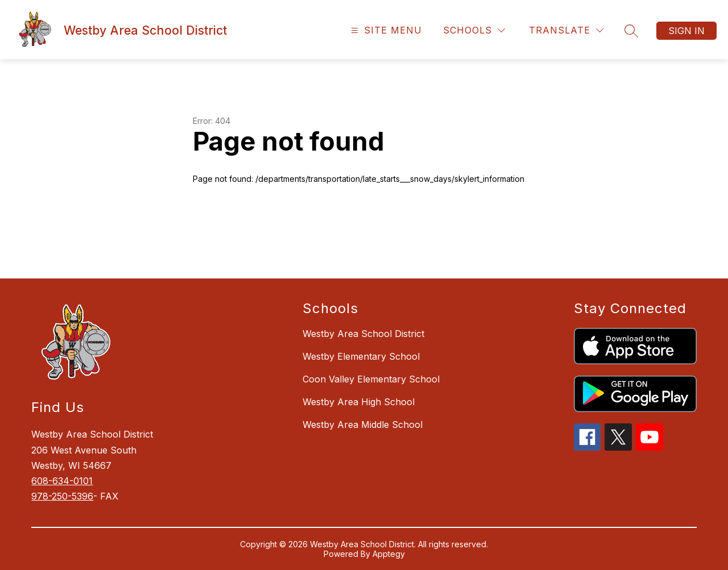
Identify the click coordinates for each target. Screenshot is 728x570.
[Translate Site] (566, 30)
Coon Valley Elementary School (371, 379)
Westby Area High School (359, 402)
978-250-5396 (62, 496)
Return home (225, 217)
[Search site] (631, 31)
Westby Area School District (363, 334)
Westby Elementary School (361, 356)
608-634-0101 (62, 481)
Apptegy (389, 554)
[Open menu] (385, 30)
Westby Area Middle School (363, 425)
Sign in (686, 31)
